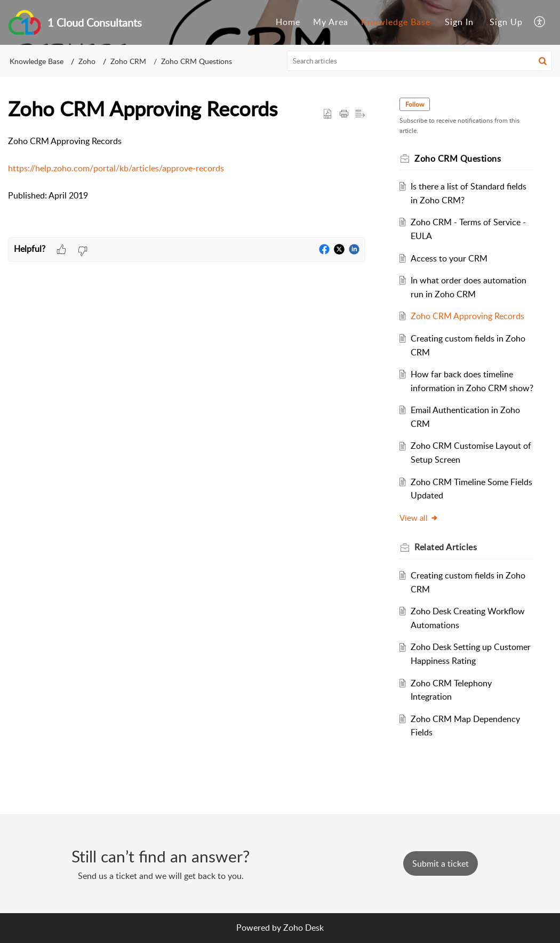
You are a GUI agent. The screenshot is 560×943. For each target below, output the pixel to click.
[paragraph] (187, 169)
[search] (420, 61)
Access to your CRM (449, 258)
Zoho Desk (303, 928)
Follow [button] (415, 104)
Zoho (87, 61)
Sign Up (506, 22)
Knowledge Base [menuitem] (396, 22)
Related (446, 547)
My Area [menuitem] (331, 22)
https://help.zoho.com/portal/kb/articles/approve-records (116, 168)
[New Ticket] (441, 863)
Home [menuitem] (288, 22)
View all (419, 518)
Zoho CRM (128, 61)
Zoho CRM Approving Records (467, 316)
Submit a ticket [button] (441, 863)
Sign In (459, 22)
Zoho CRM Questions (197, 61)
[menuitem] (288, 22)
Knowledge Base (37, 61)
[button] (543, 61)
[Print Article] (344, 114)
